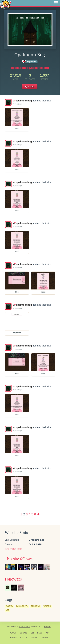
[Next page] (38, 514)
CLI (32, 633)
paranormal (22, 606)
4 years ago (18, 104)
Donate (24, 633)
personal (36, 606)
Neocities (12, 626)
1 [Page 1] (21, 514)
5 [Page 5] (32, 514)
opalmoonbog (23, 101)
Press (13, 638)
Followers (13, 579)
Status (24, 638)
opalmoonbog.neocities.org (30, 68)
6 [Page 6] (35, 514)
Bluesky (47, 626)
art (7, 610)
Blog (40, 633)
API (47, 633)
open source (24, 626)
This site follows (19, 559)
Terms (34, 638)
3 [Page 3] (27, 514)
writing (47, 606)
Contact (45, 638)
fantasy (9, 606)
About (13, 633)
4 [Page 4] (30, 514)
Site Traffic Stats (14, 549)
